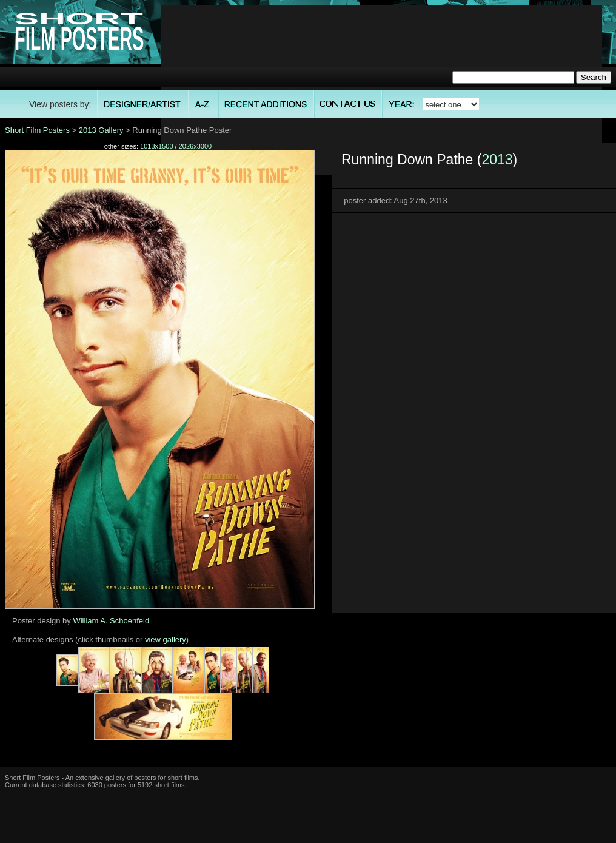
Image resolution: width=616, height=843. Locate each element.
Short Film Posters (37, 130)
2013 (497, 160)
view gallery (166, 640)
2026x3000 (195, 146)
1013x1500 (156, 146)
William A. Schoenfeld (111, 621)
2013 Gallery (101, 130)
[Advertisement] (382, 90)
